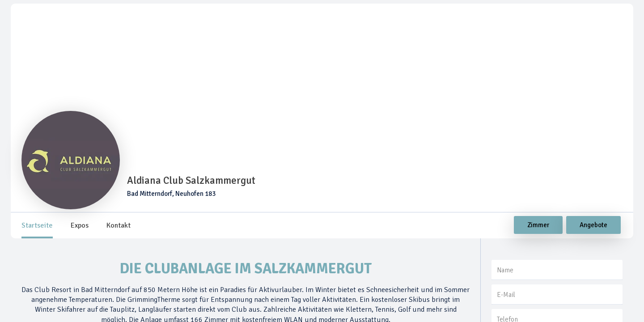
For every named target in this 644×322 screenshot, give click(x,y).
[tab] (37, 225)
